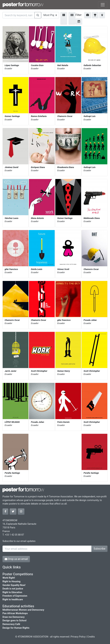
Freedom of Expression (15, 596)
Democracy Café (11, 624)
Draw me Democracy (14, 617)
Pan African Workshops (15, 613)
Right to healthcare (13, 600)
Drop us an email (16, 559)
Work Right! (9, 578)
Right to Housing (11, 582)
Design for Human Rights (16, 628)
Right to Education (12, 592)
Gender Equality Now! (14, 585)
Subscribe (99, 549)
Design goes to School (14, 621)
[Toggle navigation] (103, 5)
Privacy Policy (78, 637)
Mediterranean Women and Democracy (23, 610)
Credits (91, 637)
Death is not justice (13, 589)
